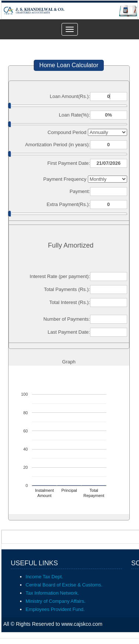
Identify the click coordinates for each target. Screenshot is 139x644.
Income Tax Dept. (44, 577)
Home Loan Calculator (69, 65)
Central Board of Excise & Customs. (64, 585)
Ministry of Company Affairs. (56, 601)
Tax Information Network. (52, 593)
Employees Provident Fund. (55, 609)
